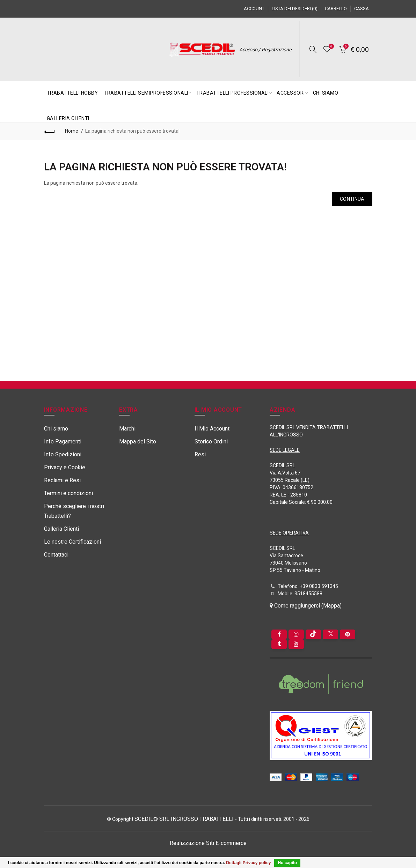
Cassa (362, 9)
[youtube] (296, 644)
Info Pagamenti (63, 442)
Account (254, 9)
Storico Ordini (211, 442)
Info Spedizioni (63, 454)
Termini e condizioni (68, 493)
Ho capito (287, 863)
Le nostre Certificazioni (72, 542)
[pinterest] (348, 634)
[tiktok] (313, 634)
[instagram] (296, 634)
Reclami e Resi (62, 480)
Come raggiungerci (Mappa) (306, 606)
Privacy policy (257, 863)
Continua (352, 199)
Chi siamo (56, 429)
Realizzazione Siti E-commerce (208, 843)
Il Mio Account (212, 429)
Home (72, 131)
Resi (200, 454)
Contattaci (56, 555)
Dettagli (234, 863)
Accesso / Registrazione (265, 50)
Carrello (336, 9)
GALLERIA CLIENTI (68, 118)
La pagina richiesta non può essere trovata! (132, 131)
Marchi (127, 429)
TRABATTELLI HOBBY (72, 93)
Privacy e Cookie (65, 467)
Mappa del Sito (138, 442)
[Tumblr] (279, 644)
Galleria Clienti (61, 529)
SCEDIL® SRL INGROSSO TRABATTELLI (185, 819)
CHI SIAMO (326, 93)
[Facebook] (279, 634)
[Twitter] (330, 634)
